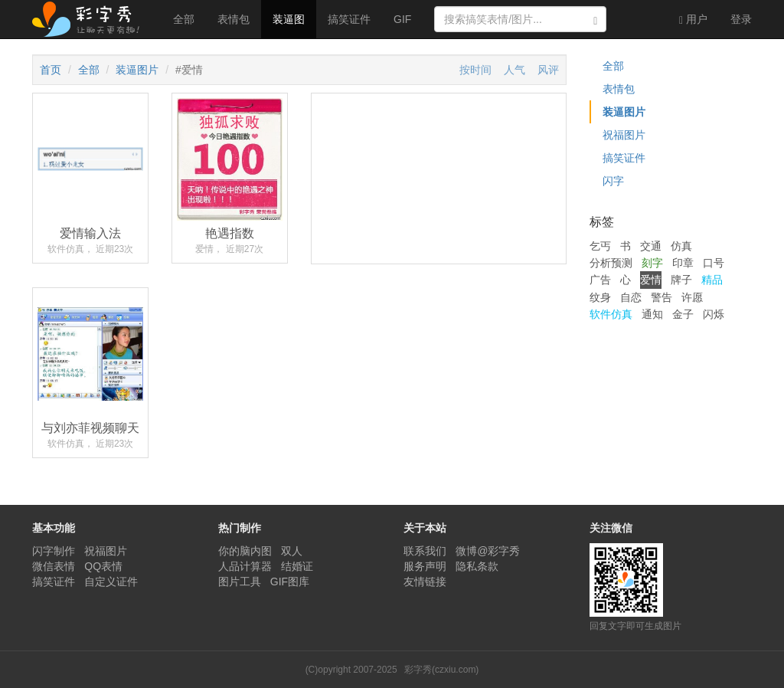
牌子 (681, 280)
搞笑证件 (349, 19)
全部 (184, 19)
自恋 (631, 297)
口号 (714, 263)
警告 (661, 297)
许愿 (692, 297)
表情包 (234, 19)
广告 (600, 280)
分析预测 (611, 263)
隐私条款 (477, 566)
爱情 (651, 280)
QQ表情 (103, 566)
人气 (514, 70)
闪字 (613, 181)
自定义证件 (111, 582)
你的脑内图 (245, 551)
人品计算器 (245, 566)
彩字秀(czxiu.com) (441, 670)
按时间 (475, 70)
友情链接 (425, 582)
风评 (548, 70)
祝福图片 (624, 135)
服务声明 (425, 566)
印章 (683, 263)
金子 (683, 314)
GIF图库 (290, 582)
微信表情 (54, 566)
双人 (292, 551)
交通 (651, 246)
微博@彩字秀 (488, 551)
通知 (652, 314)
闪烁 (714, 314)
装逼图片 (137, 70)
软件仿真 (611, 314)
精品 (712, 280)
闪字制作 (54, 551)
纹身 (600, 297)
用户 (693, 20)
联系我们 (425, 551)
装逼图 (289, 19)
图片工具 (240, 582)
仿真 (681, 246)
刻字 (652, 263)
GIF (402, 19)
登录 (741, 19)
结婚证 (297, 566)
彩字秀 (91, 19)
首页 (51, 70)
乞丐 (600, 246)
